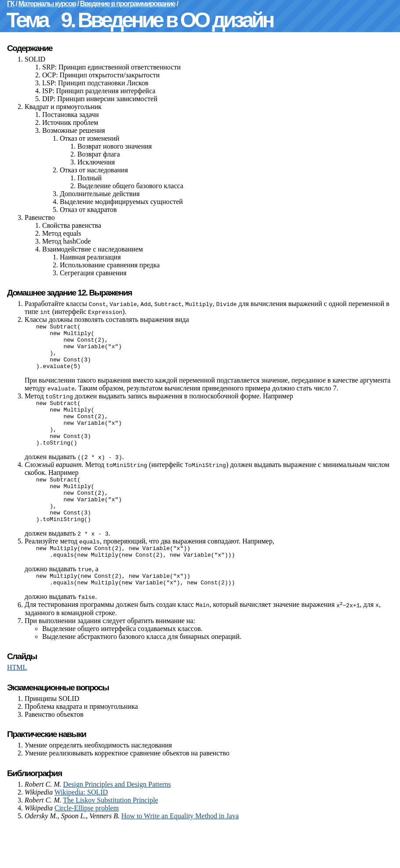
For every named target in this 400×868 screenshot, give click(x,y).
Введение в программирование (128, 4)
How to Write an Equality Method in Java (180, 857)
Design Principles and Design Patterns (117, 825)
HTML (17, 708)
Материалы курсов (47, 4)
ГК (11, 4)
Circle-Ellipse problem (87, 849)
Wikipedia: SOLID (81, 833)
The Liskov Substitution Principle (110, 841)
